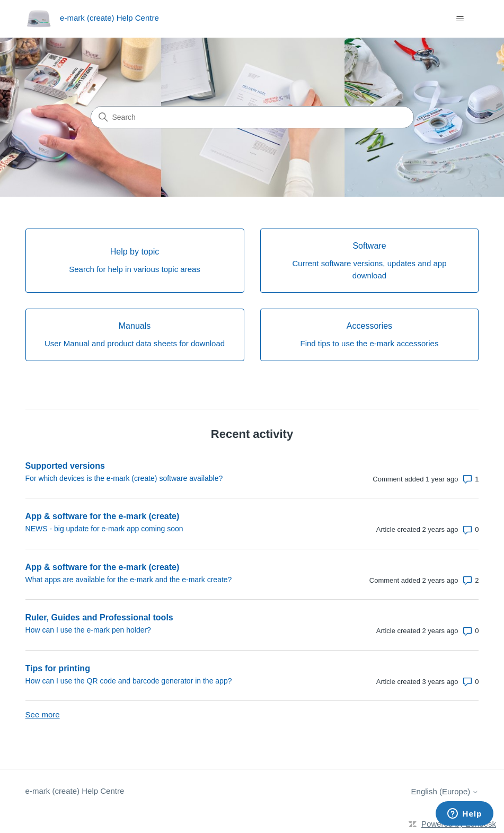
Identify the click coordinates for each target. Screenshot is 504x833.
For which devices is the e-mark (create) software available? (124, 478)
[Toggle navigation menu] (460, 19)
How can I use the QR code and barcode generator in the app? (129, 681)
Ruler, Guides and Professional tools (99, 617)
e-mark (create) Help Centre (75, 791)
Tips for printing (58, 668)
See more (43, 714)
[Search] (252, 117)
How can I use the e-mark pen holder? (88, 630)
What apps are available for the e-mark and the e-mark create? (129, 580)
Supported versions (65, 466)
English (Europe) (445, 791)
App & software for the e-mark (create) (103, 516)
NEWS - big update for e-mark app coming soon (104, 529)
